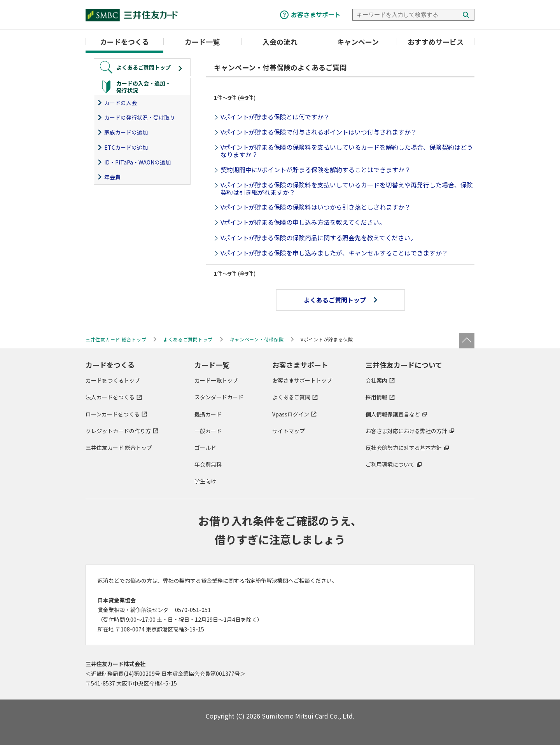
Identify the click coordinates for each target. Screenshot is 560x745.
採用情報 (376, 397)
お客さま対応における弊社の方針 (406, 431)
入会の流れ (280, 42)
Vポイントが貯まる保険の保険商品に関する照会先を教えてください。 (318, 238)
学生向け (205, 481)
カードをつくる (124, 42)
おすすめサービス (436, 42)
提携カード (208, 414)
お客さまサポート (316, 14)
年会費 (112, 177)
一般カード (208, 431)
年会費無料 (208, 464)
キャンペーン (358, 42)
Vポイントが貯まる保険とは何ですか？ (275, 117)
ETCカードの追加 (126, 147)
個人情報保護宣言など (393, 414)
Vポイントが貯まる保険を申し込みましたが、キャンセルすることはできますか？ (334, 253)
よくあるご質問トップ (340, 300)
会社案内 (376, 380)
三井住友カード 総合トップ (119, 448)
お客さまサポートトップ (302, 380)
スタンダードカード (219, 397)
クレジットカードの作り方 (118, 431)
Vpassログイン (291, 414)
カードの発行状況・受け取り (140, 117)
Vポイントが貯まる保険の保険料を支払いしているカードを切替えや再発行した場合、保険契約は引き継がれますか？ (347, 188)
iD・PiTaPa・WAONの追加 (137, 162)
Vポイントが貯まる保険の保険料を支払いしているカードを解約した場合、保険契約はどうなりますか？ (347, 151)
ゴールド (205, 448)
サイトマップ (289, 431)
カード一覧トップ (216, 380)
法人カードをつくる (110, 397)
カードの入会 (121, 103)
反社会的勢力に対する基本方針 (404, 448)
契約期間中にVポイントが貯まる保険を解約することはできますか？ (316, 170)
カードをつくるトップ (113, 380)
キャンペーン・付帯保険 (257, 339)
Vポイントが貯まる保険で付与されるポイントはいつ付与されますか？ (319, 132)
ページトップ (467, 341)
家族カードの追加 (126, 132)
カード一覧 (202, 42)
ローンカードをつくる (113, 414)
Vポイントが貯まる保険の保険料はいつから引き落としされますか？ (316, 207)
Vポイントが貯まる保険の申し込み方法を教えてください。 (303, 222)
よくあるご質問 (291, 397)
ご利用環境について (390, 464)
